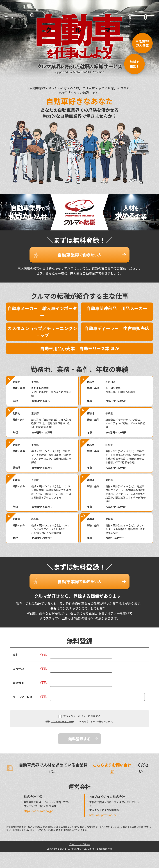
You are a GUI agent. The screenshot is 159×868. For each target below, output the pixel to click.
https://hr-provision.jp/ (103, 811)
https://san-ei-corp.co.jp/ (38, 807)
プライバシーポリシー (62, 717)
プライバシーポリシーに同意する (79, 712)
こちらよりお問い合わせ (112, 764)
